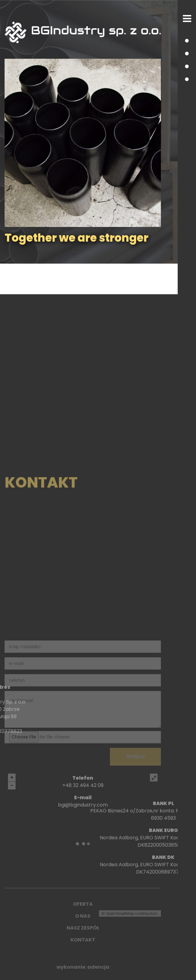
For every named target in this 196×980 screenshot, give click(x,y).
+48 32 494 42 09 (83, 802)
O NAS (83, 916)
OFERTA (83, 904)
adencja (98, 967)
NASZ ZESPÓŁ (83, 928)
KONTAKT (83, 940)
